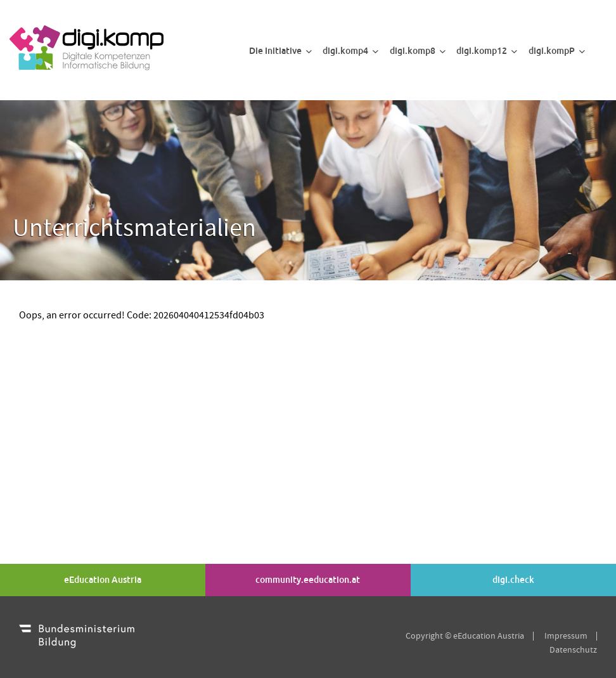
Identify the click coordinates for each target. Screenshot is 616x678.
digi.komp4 (350, 51)
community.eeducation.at (308, 580)
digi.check (513, 580)
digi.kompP (557, 51)
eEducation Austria (103, 580)
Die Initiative (280, 51)
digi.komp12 (487, 51)
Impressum (566, 636)
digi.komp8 (418, 51)
